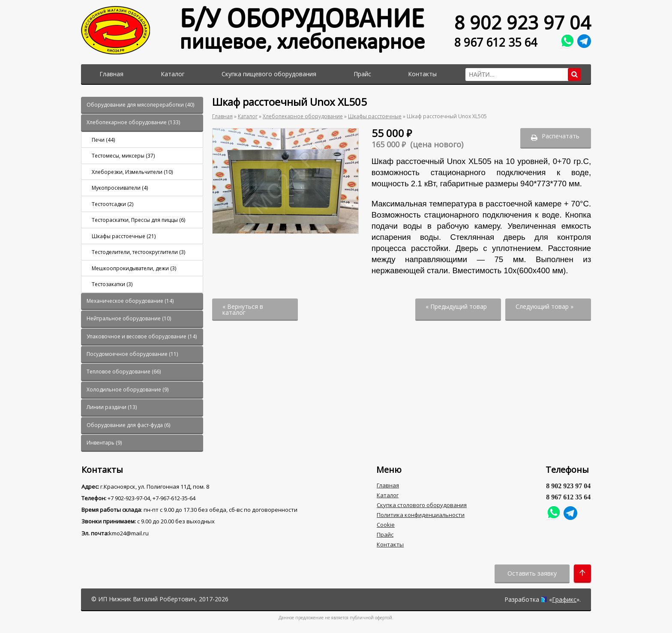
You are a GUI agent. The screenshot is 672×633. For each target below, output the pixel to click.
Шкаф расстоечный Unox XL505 (447, 116)
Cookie (386, 525)
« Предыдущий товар (456, 306)
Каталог (173, 74)
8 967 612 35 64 (496, 43)
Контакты (422, 74)
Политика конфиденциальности (421, 515)
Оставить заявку (532, 573)
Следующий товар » (544, 306)
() (140, 105)
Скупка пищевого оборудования (269, 74)
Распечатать (561, 136)
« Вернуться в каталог (243, 309)
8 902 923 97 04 (523, 22)
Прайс (362, 74)
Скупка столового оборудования (422, 505)
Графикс (564, 599)
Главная (111, 74)
